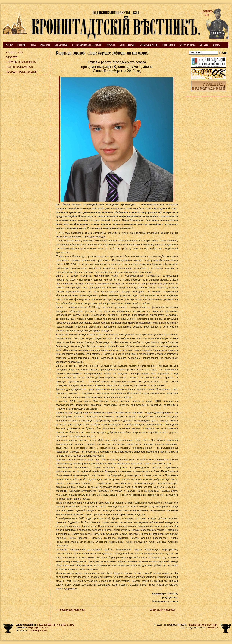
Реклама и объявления (22, 72)
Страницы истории (149, 45)
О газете (11, 57)
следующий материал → (164, 610)
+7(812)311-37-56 (38, 628)
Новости (22, 45)
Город (33, 45)
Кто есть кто (14, 52)
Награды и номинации (21, 62)
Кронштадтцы (61, 45)
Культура (111, 45)
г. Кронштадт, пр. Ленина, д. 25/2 (56, 625)
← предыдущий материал (70, 610)
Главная (9, 45)
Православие (169, 45)
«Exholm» (212, 628)
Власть (217, 45)
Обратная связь (187, 45)
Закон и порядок (128, 45)
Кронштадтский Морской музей (87, 45)
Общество (45, 45)
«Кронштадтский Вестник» (203, 625)
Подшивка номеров (19, 67)
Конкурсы (204, 45)
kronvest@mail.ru (38, 630)
